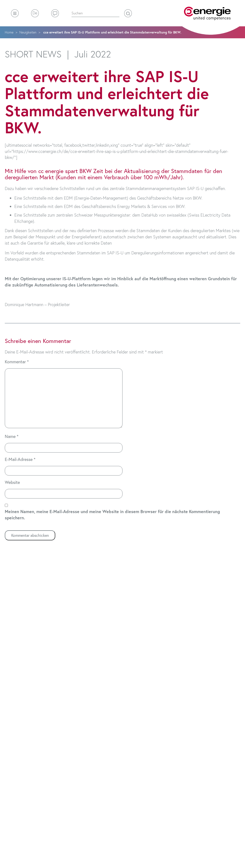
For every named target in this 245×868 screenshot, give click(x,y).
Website (12, 482)
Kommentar (17, 362)
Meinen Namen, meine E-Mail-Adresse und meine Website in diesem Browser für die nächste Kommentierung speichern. (112, 515)
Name (12, 436)
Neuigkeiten (28, 32)
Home (9, 32)
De (35, 13)
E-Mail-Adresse (20, 459)
